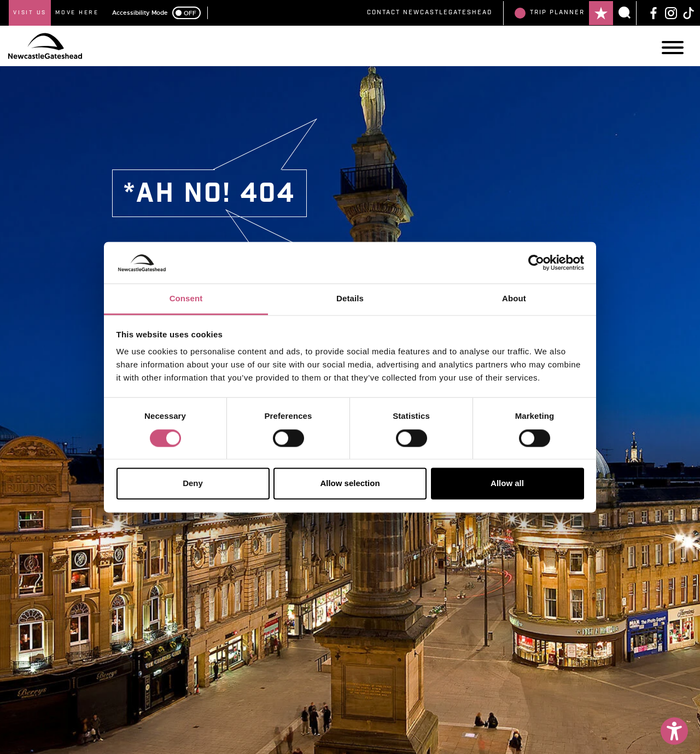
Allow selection (350, 484)
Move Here (77, 13)
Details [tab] (350, 299)
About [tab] (514, 299)
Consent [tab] (186, 299)
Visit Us (30, 13)
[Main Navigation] (673, 48)
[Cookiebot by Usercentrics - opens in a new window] (536, 262)
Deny (193, 484)
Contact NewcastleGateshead (430, 13)
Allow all (507, 484)
